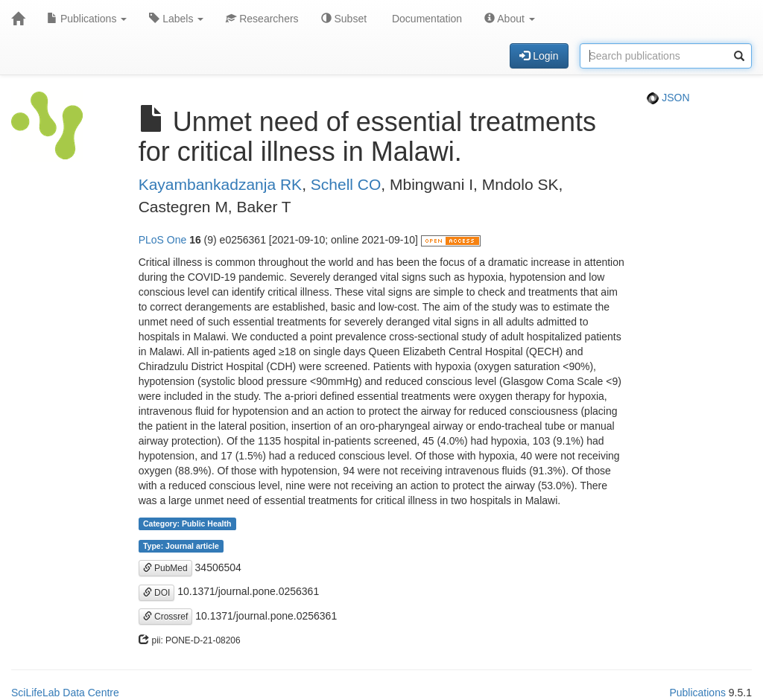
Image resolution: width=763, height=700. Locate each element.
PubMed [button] (165, 568)
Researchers (262, 19)
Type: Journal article (181, 546)
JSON (668, 98)
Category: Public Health (187, 524)
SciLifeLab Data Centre (65, 693)
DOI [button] (157, 593)
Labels (176, 19)
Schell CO (346, 184)
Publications (87, 19)
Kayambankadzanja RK (220, 184)
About (510, 19)
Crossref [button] (166, 617)
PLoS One (163, 240)
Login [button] (539, 56)
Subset (344, 19)
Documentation (425, 19)
